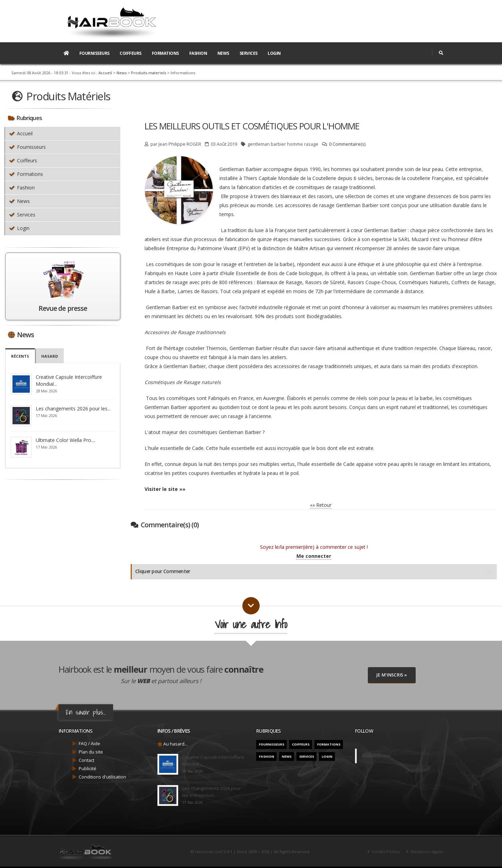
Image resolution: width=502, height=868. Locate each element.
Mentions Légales (427, 852)
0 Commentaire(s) (347, 144)
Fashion (198, 53)
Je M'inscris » (392, 675)
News (223, 53)
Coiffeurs (131, 53)
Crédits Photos (385, 852)
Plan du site (91, 752)
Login (274, 53)
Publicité (88, 769)
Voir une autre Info (251, 624)
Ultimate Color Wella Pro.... (66, 440)
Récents (20, 356)
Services (249, 53)
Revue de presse (63, 308)
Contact (86, 760)
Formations (165, 53)
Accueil (105, 73)
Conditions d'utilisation (102, 777)
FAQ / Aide (89, 744)
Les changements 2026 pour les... (73, 409)
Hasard (50, 356)
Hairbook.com (376, 756)
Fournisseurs (94, 53)
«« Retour (321, 505)
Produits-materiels (149, 73)
